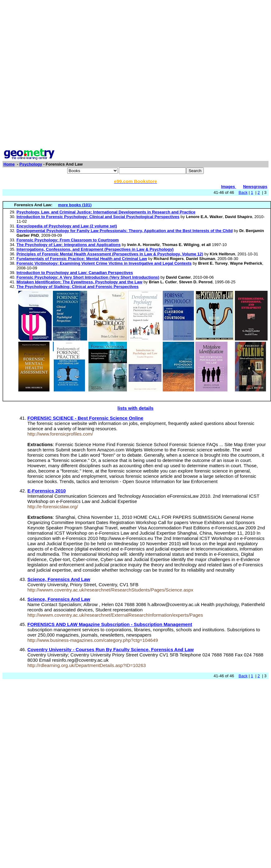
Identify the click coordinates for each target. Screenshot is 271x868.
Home (9, 164)
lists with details (136, 408)
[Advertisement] (134, 75)
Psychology (31, 164)
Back (243, 192)
